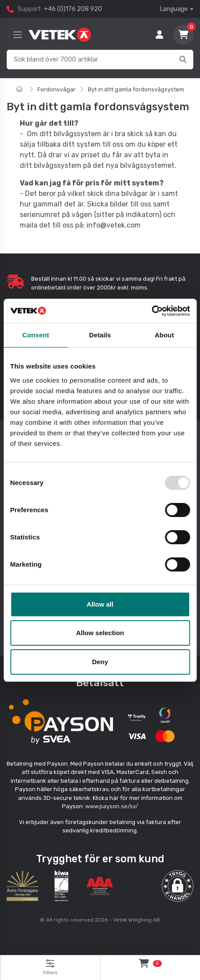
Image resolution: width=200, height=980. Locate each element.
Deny (100, 662)
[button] (178, 886)
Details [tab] (100, 335)
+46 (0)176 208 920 (73, 9)
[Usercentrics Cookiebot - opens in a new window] (151, 311)
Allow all (100, 604)
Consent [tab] (36, 335)
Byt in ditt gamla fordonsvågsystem (136, 89)
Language (174, 9)
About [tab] (164, 335)
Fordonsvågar (56, 89)
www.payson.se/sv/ (112, 806)
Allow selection (100, 633)
